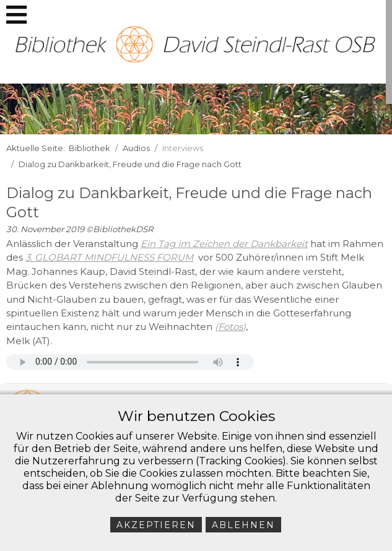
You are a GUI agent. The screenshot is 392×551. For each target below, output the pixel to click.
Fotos (230, 327)
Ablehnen (243, 525)
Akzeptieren (156, 525)
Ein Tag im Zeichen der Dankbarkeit (224, 244)
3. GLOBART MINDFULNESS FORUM (109, 257)
